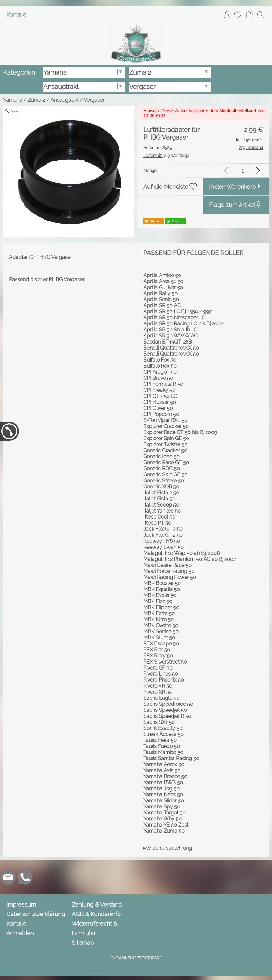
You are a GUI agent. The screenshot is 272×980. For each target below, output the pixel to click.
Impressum (21, 905)
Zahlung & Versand (97, 905)
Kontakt (16, 14)
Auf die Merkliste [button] (166, 187)
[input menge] (243, 170)
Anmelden (227, 14)
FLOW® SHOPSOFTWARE (136, 958)
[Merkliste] (238, 15)
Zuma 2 (36, 100)
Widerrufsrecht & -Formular (97, 928)
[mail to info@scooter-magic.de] (8, 877)
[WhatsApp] (25, 877)
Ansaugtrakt (65, 100)
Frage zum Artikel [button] (232, 205)
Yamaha (13, 100)
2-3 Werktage (166, 156)
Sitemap (83, 943)
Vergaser (94, 100)
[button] (261, 15)
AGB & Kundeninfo (96, 914)
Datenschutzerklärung (36, 914)
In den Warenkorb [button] (232, 187)
